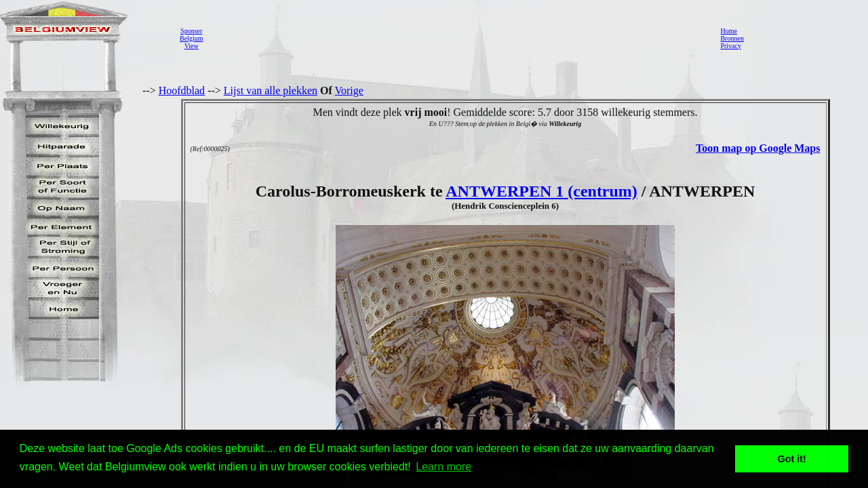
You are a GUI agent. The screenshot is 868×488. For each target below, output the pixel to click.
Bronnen (732, 38)
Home (728, 31)
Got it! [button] (792, 459)
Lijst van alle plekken (271, 90)
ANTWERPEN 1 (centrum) (541, 191)
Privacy (731, 46)
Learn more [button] (443, 467)
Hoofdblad (182, 90)
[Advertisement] (458, 38)
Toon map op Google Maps (758, 148)
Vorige (349, 90)
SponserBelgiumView (191, 38)
